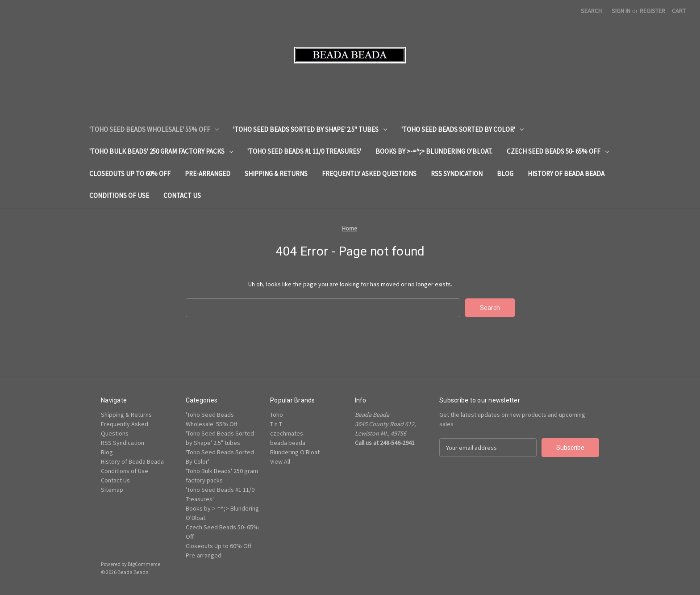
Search (591, 11)
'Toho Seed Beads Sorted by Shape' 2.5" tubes (310, 129)
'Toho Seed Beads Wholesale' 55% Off (154, 129)
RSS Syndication (457, 174)
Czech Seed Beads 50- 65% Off (558, 151)
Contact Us (182, 195)
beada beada (288, 443)
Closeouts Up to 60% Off (130, 174)
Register (652, 11)
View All (280, 461)
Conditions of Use (119, 195)
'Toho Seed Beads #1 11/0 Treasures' (304, 151)
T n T (276, 424)
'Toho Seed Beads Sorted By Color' (462, 129)
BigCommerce (144, 564)
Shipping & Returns (276, 174)
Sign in (621, 11)
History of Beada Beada (566, 174)
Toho (277, 415)
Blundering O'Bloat (295, 452)
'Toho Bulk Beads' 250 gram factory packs (161, 151)
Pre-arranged (208, 174)
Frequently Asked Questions (369, 174)
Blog (505, 174)
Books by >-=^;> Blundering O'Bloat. (434, 151)
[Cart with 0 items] (679, 11)
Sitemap (112, 490)
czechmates (287, 433)
